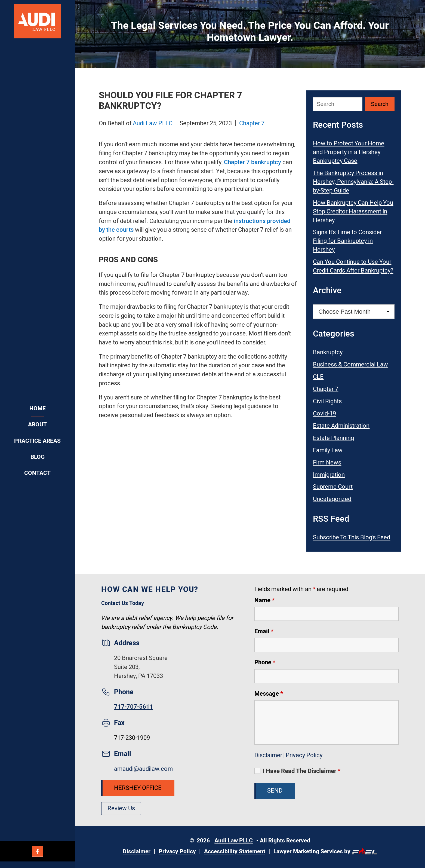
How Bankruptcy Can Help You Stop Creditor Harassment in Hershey (353, 212)
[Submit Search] (380, 104)
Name (264, 600)
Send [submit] (275, 791)
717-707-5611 (134, 707)
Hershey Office (138, 788)
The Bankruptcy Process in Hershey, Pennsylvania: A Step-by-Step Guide (353, 182)
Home (38, 409)
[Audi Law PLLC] (37, 22)
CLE (318, 377)
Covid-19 (324, 414)
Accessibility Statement (235, 852)
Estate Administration (341, 426)
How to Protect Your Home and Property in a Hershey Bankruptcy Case (349, 152)
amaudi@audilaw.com (143, 769)
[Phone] (327, 676)
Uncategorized (332, 499)
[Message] (327, 722)
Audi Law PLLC (153, 123)
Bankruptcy (328, 352)
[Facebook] (37, 852)
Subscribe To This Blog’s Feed (352, 537)
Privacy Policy (304, 755)
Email (264, 631)
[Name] (327, 614)
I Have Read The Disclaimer (302, 771)
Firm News (327, 463)
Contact (37, 473)
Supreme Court (333, 487)
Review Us (121, 808)
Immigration (329, 475)
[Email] (327, 645)
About (37, 425)
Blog (38, 457)
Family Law (328, 450)
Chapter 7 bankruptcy (252, 162)
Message (269, 694)
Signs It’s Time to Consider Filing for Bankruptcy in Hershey (347, 241)
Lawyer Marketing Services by (325, 852)
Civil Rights (327, 401)
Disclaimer (268, 755)
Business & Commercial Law (350, 365)
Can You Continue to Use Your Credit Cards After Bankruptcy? (353, 266)
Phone (265, 662)
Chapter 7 (252, 123)
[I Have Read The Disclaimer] (257, 771)
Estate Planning (333, 438)
